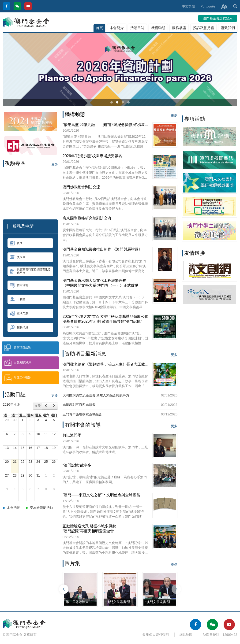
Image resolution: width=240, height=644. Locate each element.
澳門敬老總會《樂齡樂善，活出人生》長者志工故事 (106, 364)
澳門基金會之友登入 (218, 18)
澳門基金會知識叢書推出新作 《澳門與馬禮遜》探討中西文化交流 (117, 249)
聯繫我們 (228, 28)
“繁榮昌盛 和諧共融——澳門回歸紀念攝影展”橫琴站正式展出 (113, 125)
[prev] (46, 406)
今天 (37, 406)
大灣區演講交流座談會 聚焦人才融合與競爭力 (96, 395)
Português (208, 6)
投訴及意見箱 (203, 28)
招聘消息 (19, 327)
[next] (54, 406)
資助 (16, 243)
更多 (55, 164)
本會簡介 (117, 28)
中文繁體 (188, 6)
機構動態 (158, 28)
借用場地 (19, 285)
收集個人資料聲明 (156, 635)
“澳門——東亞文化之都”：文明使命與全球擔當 (101, 495)
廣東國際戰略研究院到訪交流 (87, 218)
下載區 (18, 299)
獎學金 (18, 257)
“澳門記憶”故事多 (77, 465)
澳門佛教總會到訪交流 (81, 187)
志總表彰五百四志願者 (79, 405)
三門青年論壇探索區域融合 (82, 414)
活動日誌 (137, 28)
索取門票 (19, 313)
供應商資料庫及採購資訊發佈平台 (30, 271)
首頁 (99, 28)
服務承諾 (179, 28)
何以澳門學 (72, 435)
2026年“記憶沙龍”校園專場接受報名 (92, 156)
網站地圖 (186, 635)
